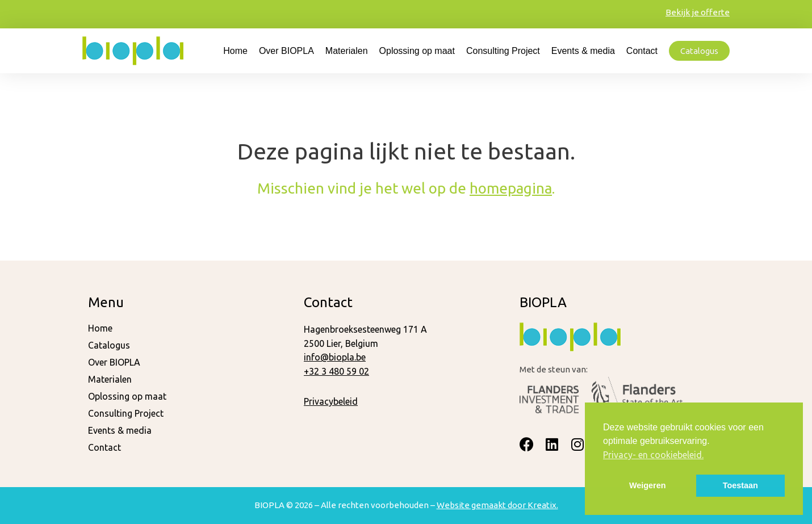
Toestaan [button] (740, 485)
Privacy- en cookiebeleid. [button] (653, 455)
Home (235, 51)
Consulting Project (503, 51)
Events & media (583, 51)
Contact (642, 51)
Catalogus (109, 345)
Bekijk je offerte (698, 12)
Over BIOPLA (286, 51)
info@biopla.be (335, 357)
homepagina (511, 188)
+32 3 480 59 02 (336, 371)
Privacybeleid (331, 401)
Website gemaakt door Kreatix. (497, 505)
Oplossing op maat (417, 51)
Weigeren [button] (648, 485)
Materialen (347, 51)
